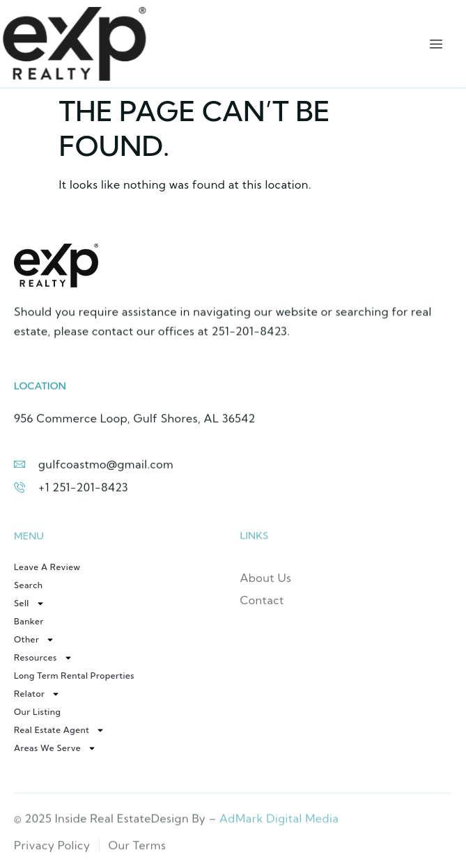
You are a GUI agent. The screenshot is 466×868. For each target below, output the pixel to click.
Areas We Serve (55, 748)
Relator (37, 694)
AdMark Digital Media (279, 822)
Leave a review (47, 567)
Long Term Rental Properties (74, 676)
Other (34, 640)
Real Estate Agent (59, 730)
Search (29, 585)
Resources (43, 658)
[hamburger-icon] (436, 44)
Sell (29, 603)
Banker (29, 621)
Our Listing (37, 712)
